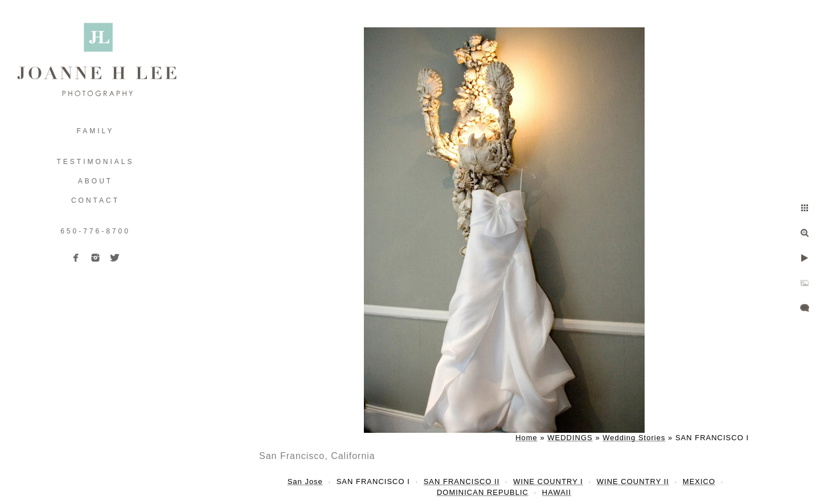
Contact (95, 200)
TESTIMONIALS (95, 162)
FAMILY (96, 131)
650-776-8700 (95, 231)
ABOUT (95, 181)
